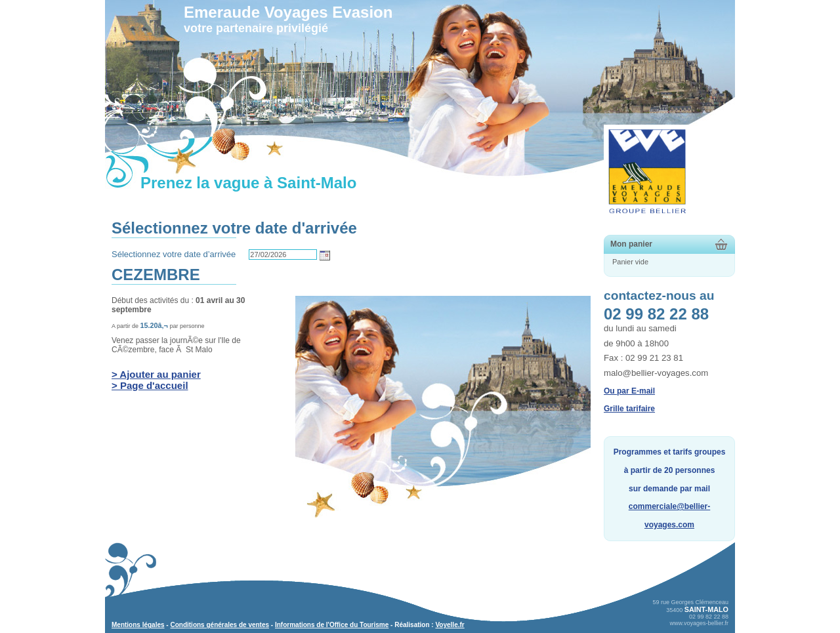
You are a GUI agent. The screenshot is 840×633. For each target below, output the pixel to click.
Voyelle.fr (450, 625)
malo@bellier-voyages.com (656, 373)
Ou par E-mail (629, 391)
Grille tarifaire (629, 409)
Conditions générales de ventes (220, 625)
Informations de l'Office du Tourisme (332, 625)
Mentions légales (138, 625)
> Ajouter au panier (156, 374)
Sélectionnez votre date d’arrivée (174, 254)
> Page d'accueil (150, 385)
